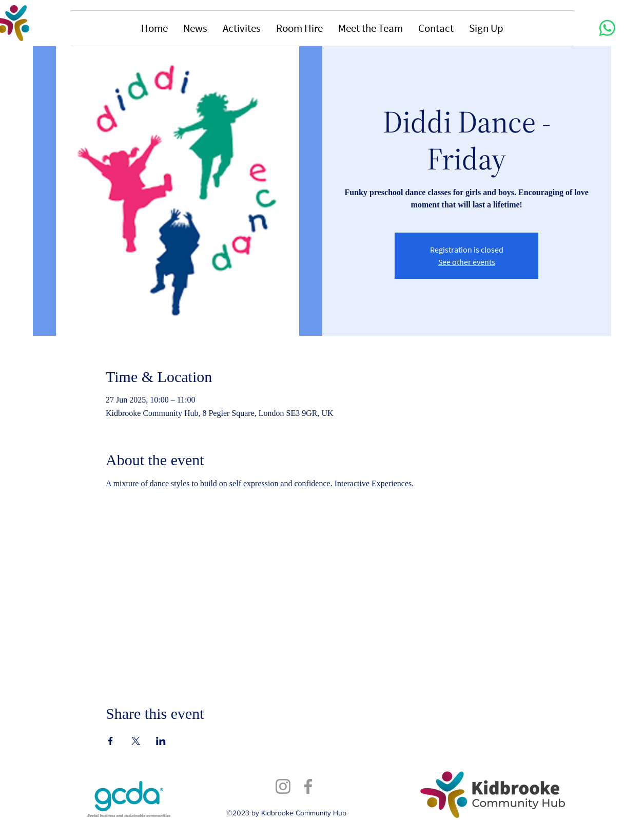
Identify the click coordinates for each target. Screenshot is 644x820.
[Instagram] (283, 786)
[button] (195, 28)
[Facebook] (308, 786)
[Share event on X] (136, 741)
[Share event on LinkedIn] (161, 741)
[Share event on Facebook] (111, 741)
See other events (467, 262)
